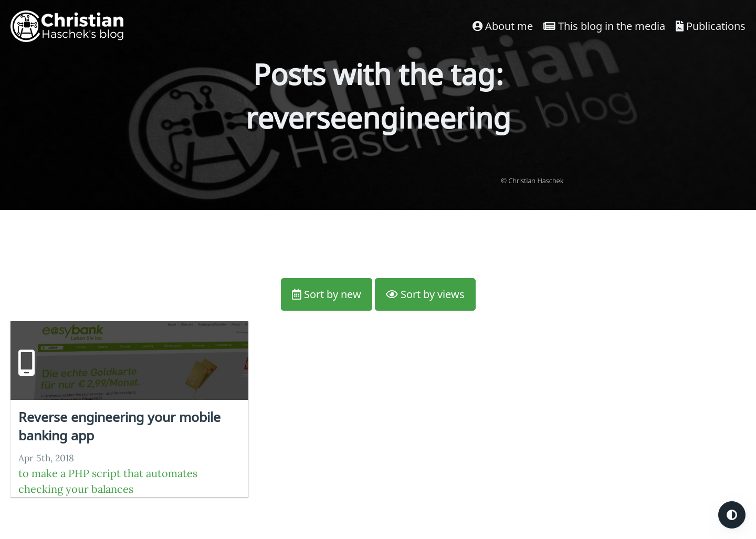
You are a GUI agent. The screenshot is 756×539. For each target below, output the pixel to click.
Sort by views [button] (425, 294)
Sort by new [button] (327, 294)
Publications (711, 26)
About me (503, 26)
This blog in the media (604, 26)
